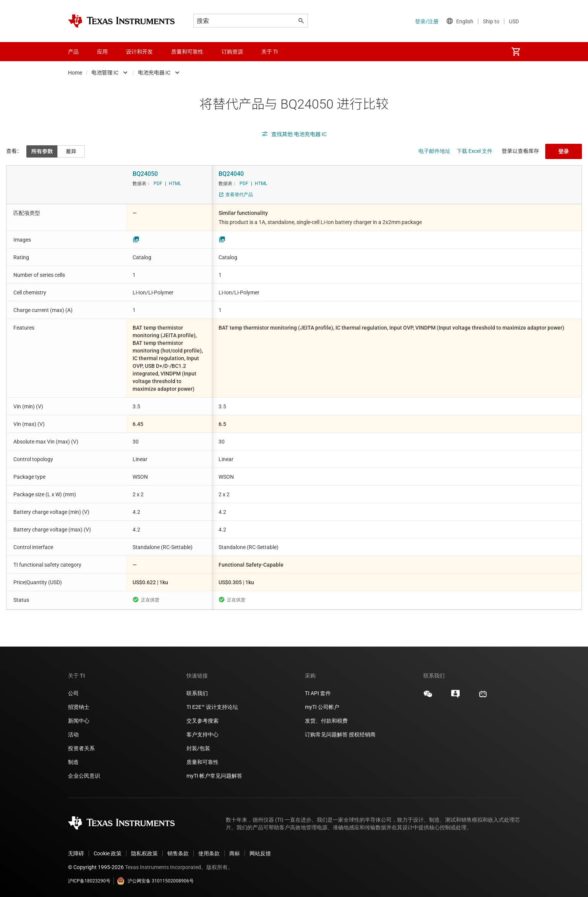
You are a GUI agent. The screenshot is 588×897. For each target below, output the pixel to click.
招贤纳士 (79, 707)
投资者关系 (81, 748)
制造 (73, 762)
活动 (73, 734)
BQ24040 (231, 174)
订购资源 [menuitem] (232, 52)
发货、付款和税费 (326, 721)
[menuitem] (516, 52)
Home (75, 73)
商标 (235, 853)
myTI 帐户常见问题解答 (214, 776)
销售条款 (178, 853)
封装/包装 (198, 748)
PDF (158, 184)
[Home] (121, 21)
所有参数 (42, 151)
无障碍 (76, 853)
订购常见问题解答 (326, 734)
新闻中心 (79, 721)
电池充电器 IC (154, 73)
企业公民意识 (84, 776)
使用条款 (209, 853)
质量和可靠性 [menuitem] (187, 52)
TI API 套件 (318, 693)
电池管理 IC (105, 73)
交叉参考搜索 (202, 721)
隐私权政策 (144, 853)
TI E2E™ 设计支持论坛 (212, 707)
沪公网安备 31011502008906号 (155, 881)
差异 (71, 151)
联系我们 (197, 693)
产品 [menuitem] (73, 52)
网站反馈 (260, 853)
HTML (175, 184)
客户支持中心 (202, 734)
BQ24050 (145, 174)
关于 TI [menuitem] (270, 52)
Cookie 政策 (108, 853)
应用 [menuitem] (102, 52)
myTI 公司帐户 (322, 707)
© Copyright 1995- (96, 867)
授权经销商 (362, 734)
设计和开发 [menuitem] (139, 52)
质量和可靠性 (203, 762)
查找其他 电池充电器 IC (294, 134)
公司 (73, 693)
